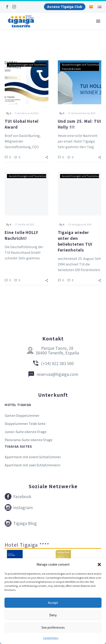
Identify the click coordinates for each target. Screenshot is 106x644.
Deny (53, 615)
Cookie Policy (51, 638)
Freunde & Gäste (71, 69)
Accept (53, 603)
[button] (99, 565)
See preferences (53, 627)
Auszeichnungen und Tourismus (27, 65)
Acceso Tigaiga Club (65, 7)
